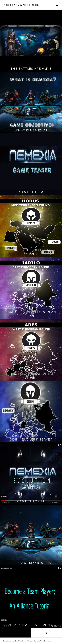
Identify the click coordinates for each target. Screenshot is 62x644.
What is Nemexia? (31, 130)
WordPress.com (46, 641)
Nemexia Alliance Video (31, 625)
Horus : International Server (31, 252)
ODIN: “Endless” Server (31, 440)
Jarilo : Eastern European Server (31, 314)
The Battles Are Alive (31, 69)
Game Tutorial (31, 501)
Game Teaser (31, 192)
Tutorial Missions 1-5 (31, 563)
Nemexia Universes (21, 5)
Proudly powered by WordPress (15, 641)
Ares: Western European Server (31, 376)
